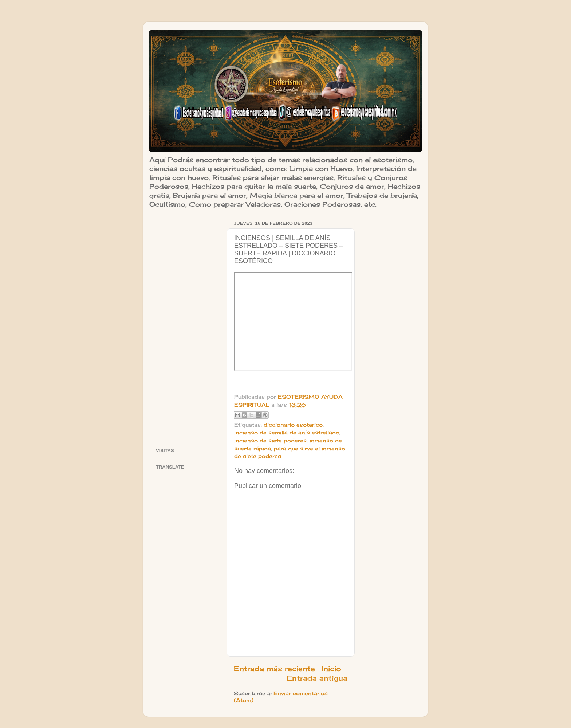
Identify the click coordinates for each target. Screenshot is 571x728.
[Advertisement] (187, 328)
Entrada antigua (317, 678)
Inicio (331, 669)
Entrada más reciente (274, 669)
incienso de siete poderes (270, 441)
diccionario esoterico (293, 425)
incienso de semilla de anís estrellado (287, 433)
